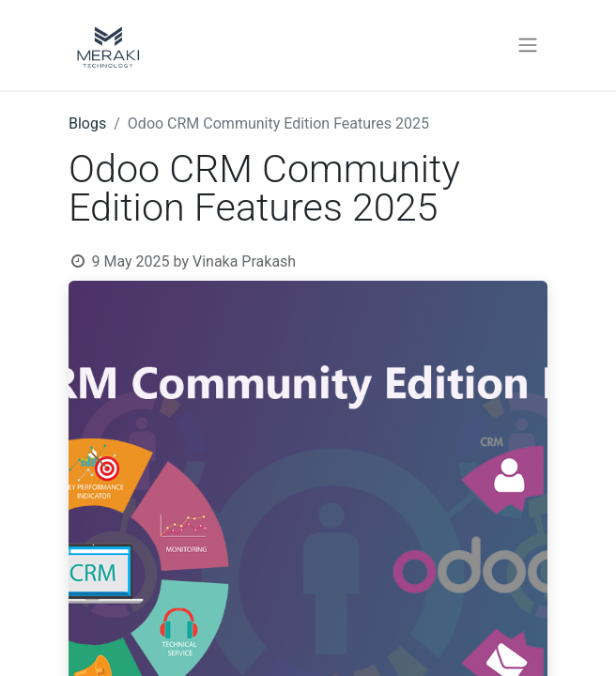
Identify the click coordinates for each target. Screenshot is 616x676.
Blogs (87, 123)
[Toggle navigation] (528, 46)
